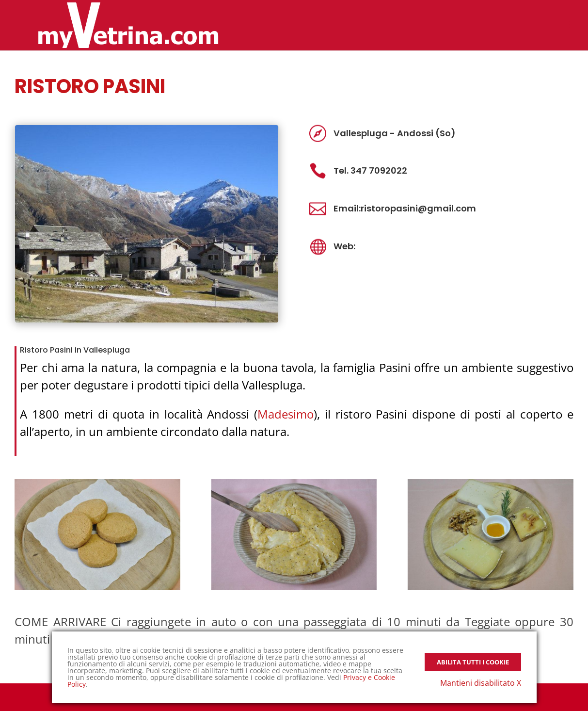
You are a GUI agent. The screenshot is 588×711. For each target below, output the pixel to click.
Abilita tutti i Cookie (473, 662)
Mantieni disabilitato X (481, 683)
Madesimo (286, 414)
